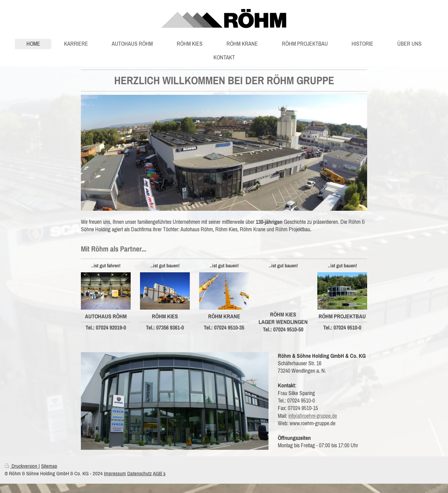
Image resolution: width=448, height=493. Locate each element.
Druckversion (22, 466)
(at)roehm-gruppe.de (316, 416)
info (292, 416)
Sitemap (49, 466)
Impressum (115, 473)
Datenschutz (140, 473)
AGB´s (159, 473)
